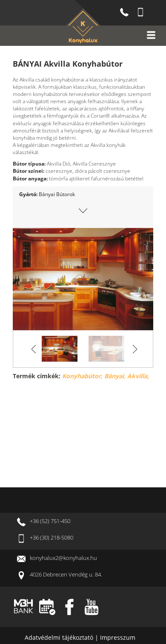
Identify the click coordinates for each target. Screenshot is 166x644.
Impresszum (118, 637)
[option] (83, 279)
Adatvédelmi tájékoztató (60, 637)
